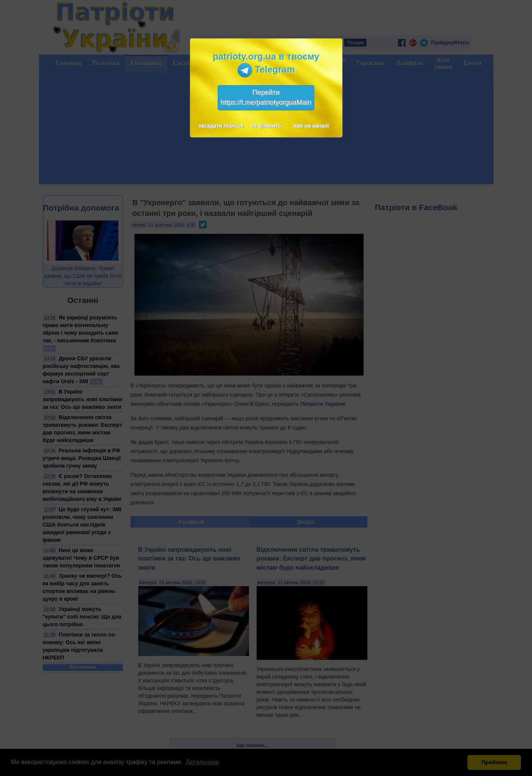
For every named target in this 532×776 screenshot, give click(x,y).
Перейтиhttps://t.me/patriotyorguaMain (266, 97)
